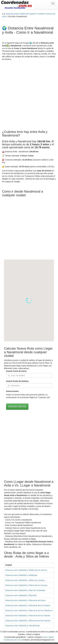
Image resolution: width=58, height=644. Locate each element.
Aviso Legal (48, 637)
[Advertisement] (29, 95)
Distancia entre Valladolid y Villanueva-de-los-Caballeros (29, 610)
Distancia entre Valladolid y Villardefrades (23, 626)
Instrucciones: (13, 391)
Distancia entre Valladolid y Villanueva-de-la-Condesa (28, 605)
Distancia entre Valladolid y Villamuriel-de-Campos (26, 585)
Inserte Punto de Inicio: (17, 371)
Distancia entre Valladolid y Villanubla (21, 595)
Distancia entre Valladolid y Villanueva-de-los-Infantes (28, 616)
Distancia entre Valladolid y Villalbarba (21, 575)
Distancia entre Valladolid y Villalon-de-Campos (25, 580)
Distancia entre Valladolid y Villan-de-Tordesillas (25, 590)
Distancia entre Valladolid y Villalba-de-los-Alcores (26, 570)
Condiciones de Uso (12, 640)
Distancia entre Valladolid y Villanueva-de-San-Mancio (28, 621)
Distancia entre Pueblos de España (21, 14)
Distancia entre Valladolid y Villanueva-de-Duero (25, 600)
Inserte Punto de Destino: (18, 381)
